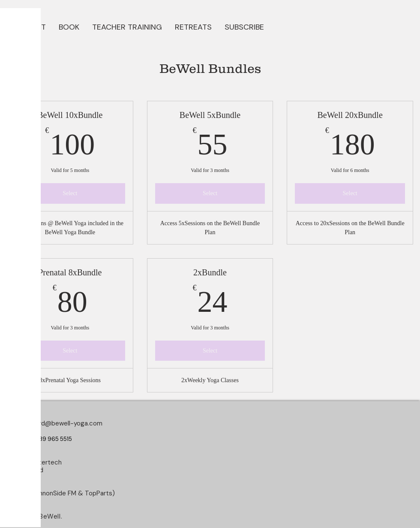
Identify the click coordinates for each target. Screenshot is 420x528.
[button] (69, 26)
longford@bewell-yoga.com (61, 423)
